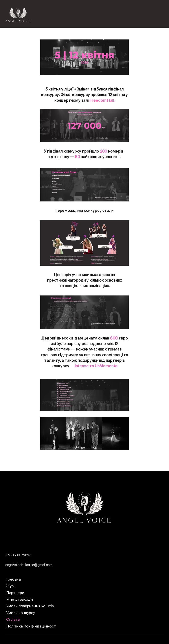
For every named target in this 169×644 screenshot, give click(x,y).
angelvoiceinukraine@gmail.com (29, 565)
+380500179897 (18, 555)
